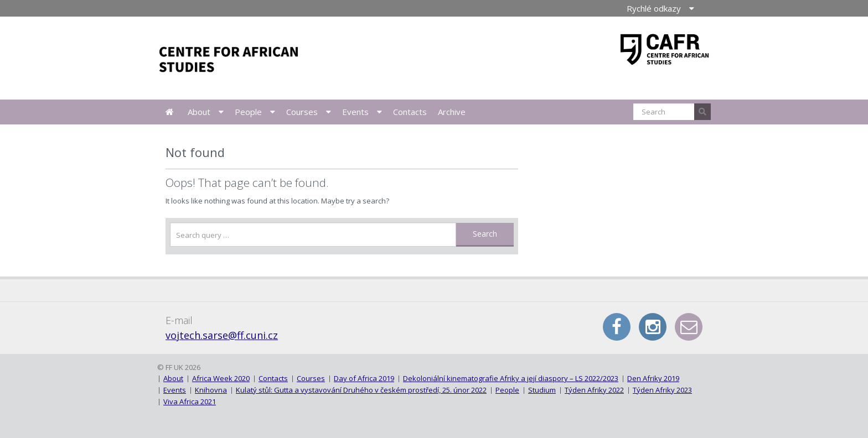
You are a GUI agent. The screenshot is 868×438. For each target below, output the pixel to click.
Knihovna (211, 390)
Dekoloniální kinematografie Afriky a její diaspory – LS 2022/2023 (511, 378)
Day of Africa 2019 (364, 378)
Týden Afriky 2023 (662, 390)
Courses (302, 112)
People (248, 112)
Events (355, 112)
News (170, 112)
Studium (542, 390)
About (199, 112)
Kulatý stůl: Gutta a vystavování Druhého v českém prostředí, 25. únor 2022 (361, 390)
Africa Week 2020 (221, 378)
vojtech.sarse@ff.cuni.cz (222, 335)
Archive (452, 112)
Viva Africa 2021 (190, 401)
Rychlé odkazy (654, 8)
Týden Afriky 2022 (594, 390)
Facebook (617, 327)
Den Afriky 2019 (653, 378)
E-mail (689, 327)
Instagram (653, 327)
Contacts (410, 112)
